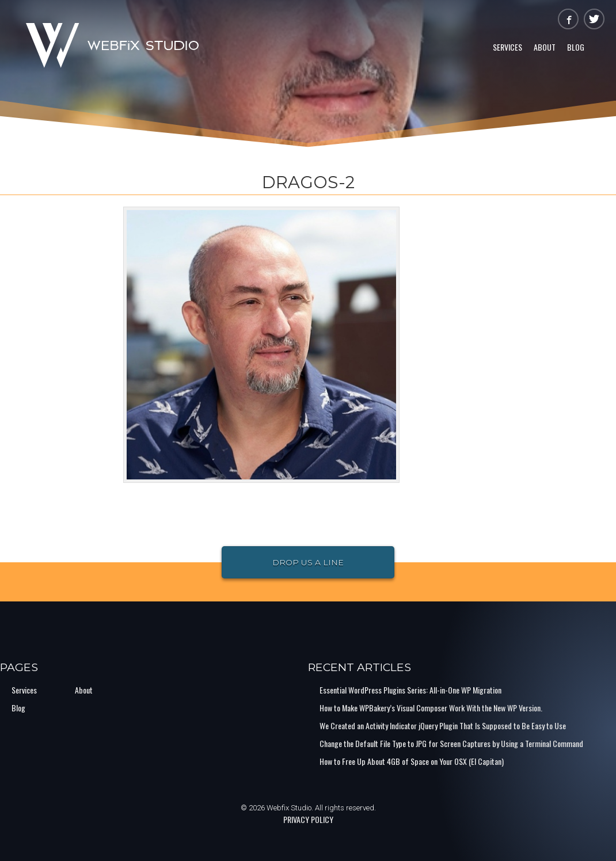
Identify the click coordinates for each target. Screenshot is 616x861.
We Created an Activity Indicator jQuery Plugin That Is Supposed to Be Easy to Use (443, 725)
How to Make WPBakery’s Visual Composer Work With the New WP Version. (431, 708)
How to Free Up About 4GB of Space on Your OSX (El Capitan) (412, 761)
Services (507, 47)
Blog (576, 47)
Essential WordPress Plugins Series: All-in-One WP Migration (410, 690)
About (545, 47)
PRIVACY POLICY (308, 819)
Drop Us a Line (308, 562)
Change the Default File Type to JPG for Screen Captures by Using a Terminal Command (451, 743)
